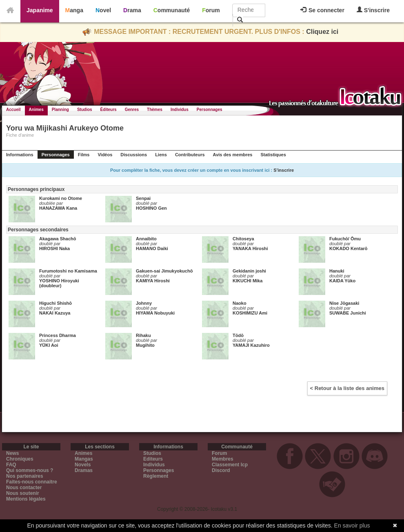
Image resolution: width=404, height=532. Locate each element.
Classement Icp (230, 465)
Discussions (134, 155)
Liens (161, 155)
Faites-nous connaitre (32, 482)
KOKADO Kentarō (349, 248)
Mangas (84, 459)
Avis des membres (233, 155)
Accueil (13, 110)
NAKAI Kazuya (55, 313)
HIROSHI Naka (54, 248)
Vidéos (105, 155)
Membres (223, 459)
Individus (180, 110)
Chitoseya (243, 239)
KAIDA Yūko (342, 281)
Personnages (210, 110)
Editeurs (153, 459)
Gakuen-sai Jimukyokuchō (164, 271)
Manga (74, 10)
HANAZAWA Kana (58, 208)
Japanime (40, 10)
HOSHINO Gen (151, 208)
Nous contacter (24, 488)
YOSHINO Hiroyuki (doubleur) (59, 283)
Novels (83, 465)
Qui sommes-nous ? (30, 470)
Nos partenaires (25, 476)
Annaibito (146, 239)
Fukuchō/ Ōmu (345, 239)
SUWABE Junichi (348, 313)
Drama (132, 10)
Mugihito (145, 345)
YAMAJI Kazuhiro (251, 345)
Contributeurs (190, 155)
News (12, 453)
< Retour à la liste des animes (347, 388)
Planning (60, 110)
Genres (132, 110)
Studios (85, 110)
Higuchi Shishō (55, 303)
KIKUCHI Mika (248, 281)
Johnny (144, 303)
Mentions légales (26, 499)
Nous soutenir (23, 493)
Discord (221, 470)
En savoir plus (352, 525)
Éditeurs (109, 110)
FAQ (11, 465)
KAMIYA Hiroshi (153, 281)
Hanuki (337, 271)
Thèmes (155, 110)
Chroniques (20, 459)
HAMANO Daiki (152, 248)
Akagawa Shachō (58, 239)
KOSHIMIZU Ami (250, 313)
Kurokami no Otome (61, 198)
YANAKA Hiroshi (250, 248)
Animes (36, 110)
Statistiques (273, 155)
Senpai (143, 198)
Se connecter (322, 10)
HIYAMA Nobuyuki (155, 313)
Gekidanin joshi (249, 271)
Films (84, 155)
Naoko (240, 303)
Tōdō (238, 335)
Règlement (156, 476)
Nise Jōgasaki (344, 303)
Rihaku (143, 335)
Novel (103, 10)
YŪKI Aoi (49, 345)
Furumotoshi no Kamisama (68, 271)
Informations (20, 155)
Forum (211, 10)
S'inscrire (373, 10)
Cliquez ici (322, 32)
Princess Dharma (58, 335)
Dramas (84, 470)
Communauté (172, 10)
